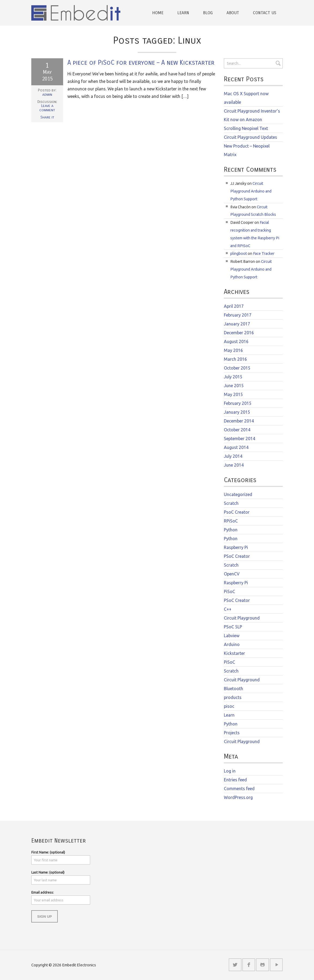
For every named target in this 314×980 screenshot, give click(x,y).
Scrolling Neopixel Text (246, 128)
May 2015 (233, 394)
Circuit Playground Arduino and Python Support (251, 191)
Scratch (231, 503)
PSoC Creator (237, 556)
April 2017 (234, 306)
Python (231, 530)
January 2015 (237, 412)
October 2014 (237, 430)
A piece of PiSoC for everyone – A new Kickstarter (141, 63)
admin (47, 95)
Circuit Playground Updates (250, 137)
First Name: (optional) (48, 852)
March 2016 (235, 359)
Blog (208, 13)
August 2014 (236, 447)
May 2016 (233, 350)
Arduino (232, 644)
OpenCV (232, 574)
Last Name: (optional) (48, 872)
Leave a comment (47, 108)
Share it (47, 117)
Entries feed (235, 780)
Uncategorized (238, 494)
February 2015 (238, 403)
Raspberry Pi (236, 547)
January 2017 (237, 324)
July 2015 (233, 377)
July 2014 (233, 456)
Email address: (43, 892)
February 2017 (238, 315)
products (233, 697)
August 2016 (236, 341)
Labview (232, 636)
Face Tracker (264, 253)
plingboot (239, 253)
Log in (230, 771)
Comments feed (239, 789)
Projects (232, 733)
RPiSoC (231, 521)
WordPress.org (238, 797)
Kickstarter (234, 653)
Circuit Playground (242, 618)
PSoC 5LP (233, 627)
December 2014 (239, 421)
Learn (183, 13)
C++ (228, 609)
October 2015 (237, 368)
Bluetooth (233, 689)
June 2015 (234, 386)
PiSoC (229, 591)
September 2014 (240, 439)
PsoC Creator (237, 512)
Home (158, 13)
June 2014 (234, 465)
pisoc (229, 706)
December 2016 (239, 333)
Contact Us (265, 13)
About (233, 13)
